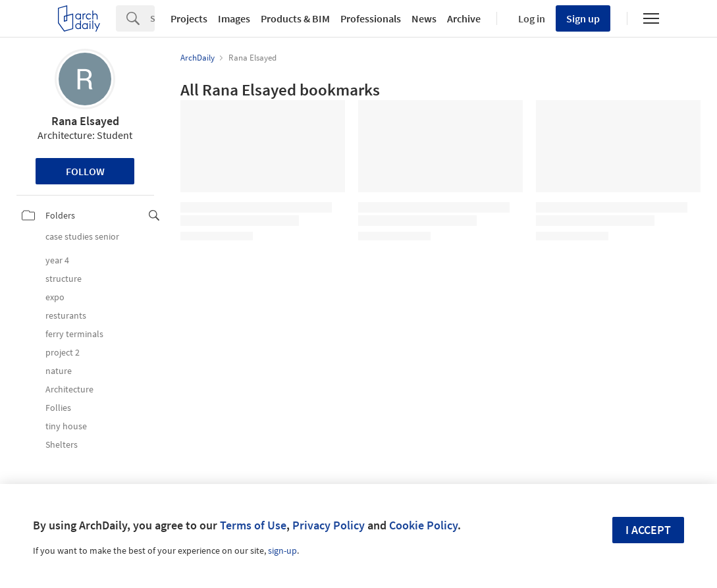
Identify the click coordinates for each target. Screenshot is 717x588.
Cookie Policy (423, 525)
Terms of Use (253, 525)
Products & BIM (295, 18)
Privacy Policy (329, 525)
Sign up (583, 18)
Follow (85, 171)
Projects (189, 18)
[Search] (152, 18)
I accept (648, 530)
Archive (464, 18)
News (424, 18)
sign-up (282, 550)
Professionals (371, 18)
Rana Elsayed (85, 121)
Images (234, 18)
